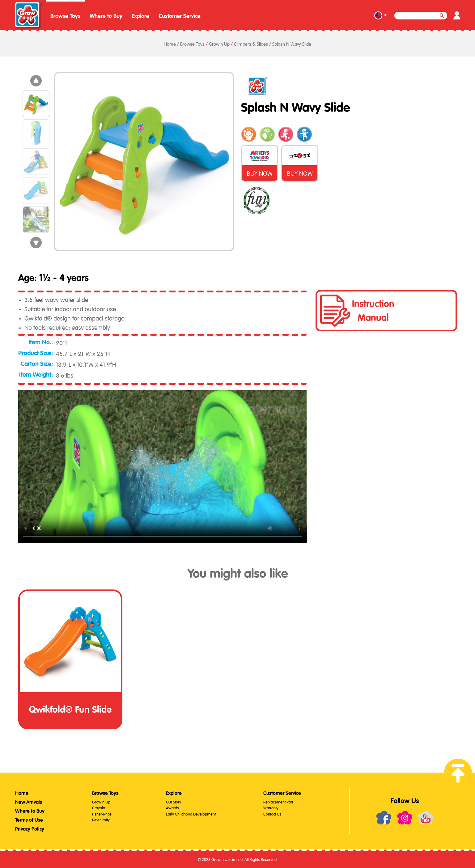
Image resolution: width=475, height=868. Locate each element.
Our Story (174, 801)
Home (170, 43)
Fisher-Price (102, 813)
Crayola (99, 807)
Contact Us (272, 813)
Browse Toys (65, 16)
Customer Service (180, 16)
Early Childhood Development (191, 813)
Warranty (271, 807)
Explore (140, 16)
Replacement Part (278, 801)
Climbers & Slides (251, 43)
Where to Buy (106, 16)
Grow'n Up (219, 43)
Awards (172, 807)
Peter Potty (101, 819)
